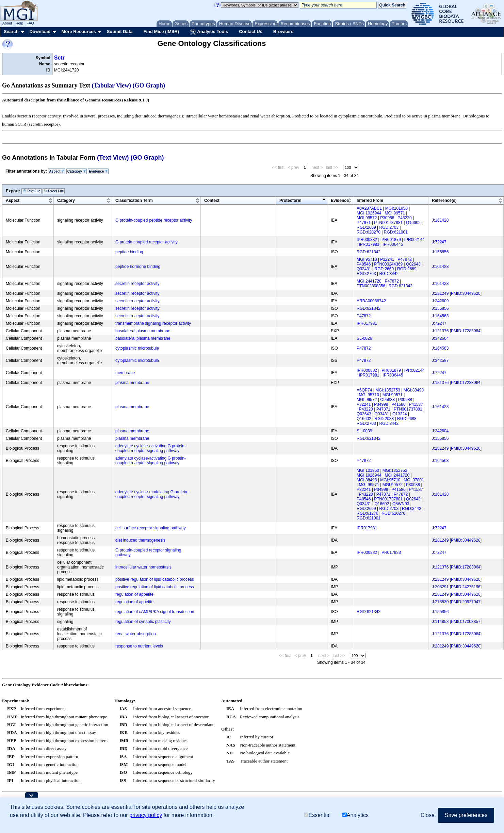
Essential (317, 815)
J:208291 (440, 587)
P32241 (387, 259)
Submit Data (120, 31)
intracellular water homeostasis (143, 567)
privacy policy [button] (146, 815)
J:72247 (439, 242)
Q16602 (413, 223)
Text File (31, 191)
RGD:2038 (384, 419)
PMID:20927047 (466, 602)
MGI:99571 (395, 213)
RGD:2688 (407, 419)
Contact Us (251, 31)
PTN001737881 (388, 223)
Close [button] (428, 815)
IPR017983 (369, 244)
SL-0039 (364, 431)
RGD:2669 (366, 227)
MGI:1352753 (388, 390)
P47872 (404, 259)
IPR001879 (391, 240)
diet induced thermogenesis (140, 540)
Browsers (283, 31)
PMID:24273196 (466, 587)
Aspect (56, 171)
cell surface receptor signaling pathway (151, 528)
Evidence (98, 171)
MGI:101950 (396, 208)
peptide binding (129, 252)
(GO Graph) (149, 85)
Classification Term (134, 201)
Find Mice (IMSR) (161, 31)
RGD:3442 (389, 274)
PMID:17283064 (466, 331)
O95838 (387, 400)
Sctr (59, 58)
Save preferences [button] (466, 815)
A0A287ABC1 (369, 208)
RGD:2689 (407, 269)
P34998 (381, 404)
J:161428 (440, 220)
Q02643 (413, 264)
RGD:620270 (369, 232)
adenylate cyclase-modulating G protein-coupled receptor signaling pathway (152, 494)
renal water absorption (136, 634)
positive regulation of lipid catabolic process (155, 579)
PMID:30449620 (466, 293)
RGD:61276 (367, 513)
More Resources (78, 31)
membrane (125, 373)
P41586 (398, 404)
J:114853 (440, 622)
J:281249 (440, 293)
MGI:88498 (414, 390)
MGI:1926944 (369, 213)
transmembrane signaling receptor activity (153, 323)
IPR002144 (414, 240)
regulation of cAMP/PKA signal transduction (155, 612)
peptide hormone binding (138, 267)
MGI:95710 (367, 259)
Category (77, 171)
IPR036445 (393, 244)
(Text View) (113, 158)
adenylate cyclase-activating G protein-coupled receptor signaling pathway (151, 448)
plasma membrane (132, 383)
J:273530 (440, 602)
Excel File (54, 191)
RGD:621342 (369, 252)
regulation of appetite (134, 594)
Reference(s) (444, 201)
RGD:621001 (396, 232)
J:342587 (440, 361)
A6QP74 (364, 390)
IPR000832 (367, 240)
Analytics (355, 815)
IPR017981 (367, 323)
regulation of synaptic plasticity (143, 622)
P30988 (387, 218)
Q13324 (400, 414)
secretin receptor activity (137, 284)
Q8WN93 (401, 504)
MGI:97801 (414, 480)
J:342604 (440, 338)
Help (19, 23)
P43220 (404, 218)
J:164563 (440, 316)
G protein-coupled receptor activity (147, 242)
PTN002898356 (371, 286)
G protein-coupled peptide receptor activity (154, 220)
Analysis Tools (209, 32)
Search (11, 31)
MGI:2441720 (369, 281)
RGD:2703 (389, 227)
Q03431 (364, 269)
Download (40, 31)
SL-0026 (364, 338)
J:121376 (440, 331)
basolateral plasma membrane (143, 331)
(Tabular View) (112, 85)
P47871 (364, 223)
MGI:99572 (367, 218)
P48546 (364, 264)
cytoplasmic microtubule (137, 348)
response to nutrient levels (139, 646)
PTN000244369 (388, 264)
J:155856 (440, 252)
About (7, 23)
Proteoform (290, 201)
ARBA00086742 (371, 301)
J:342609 (440, 301)
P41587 (416, 404)
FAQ (30, 23)
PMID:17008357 (466, 622)
